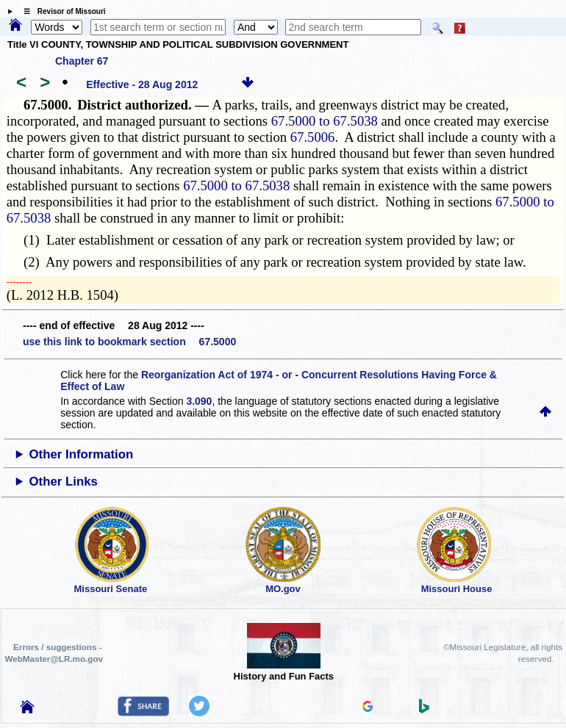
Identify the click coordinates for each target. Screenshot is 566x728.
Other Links (64, 482)
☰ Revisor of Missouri (61, 11)
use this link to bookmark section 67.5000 (129, 342)
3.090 (199, 401)
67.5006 (313, 137)
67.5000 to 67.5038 (325, 121)
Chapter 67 (82, 61)
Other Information (82, 454)
